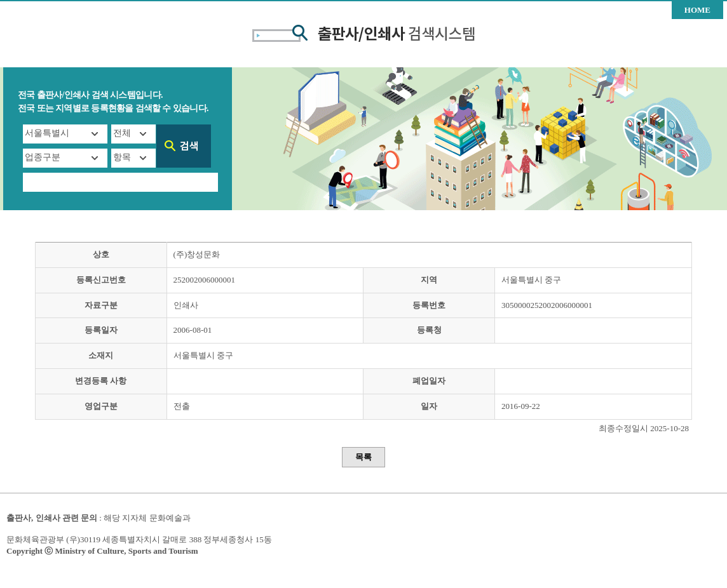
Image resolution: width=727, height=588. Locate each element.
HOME (697, 10)
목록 (363, 457)
